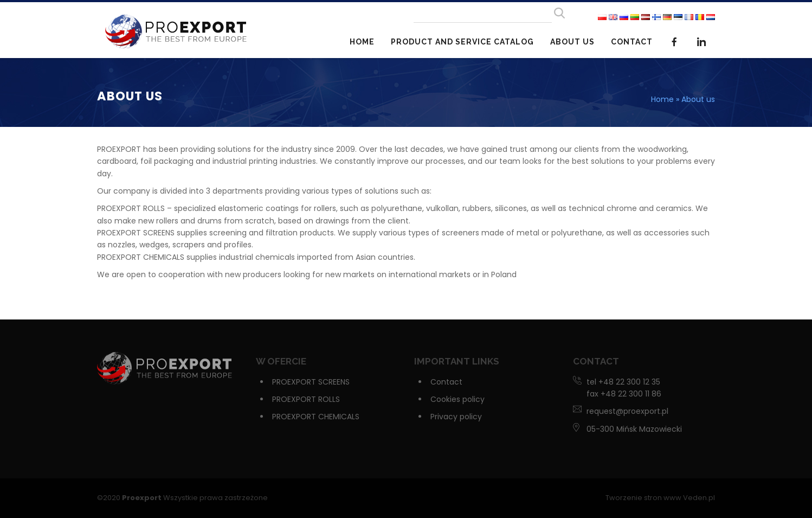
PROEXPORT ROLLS (306, 399)
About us (572, 42)
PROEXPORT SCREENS (311, 382)
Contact (632, 42)
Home (362, 42)
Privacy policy (456, 417)
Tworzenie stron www (643, 498)
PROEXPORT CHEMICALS (316, 417)
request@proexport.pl (627, 411)
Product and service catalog (462, 42)
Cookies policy (457, 399)
